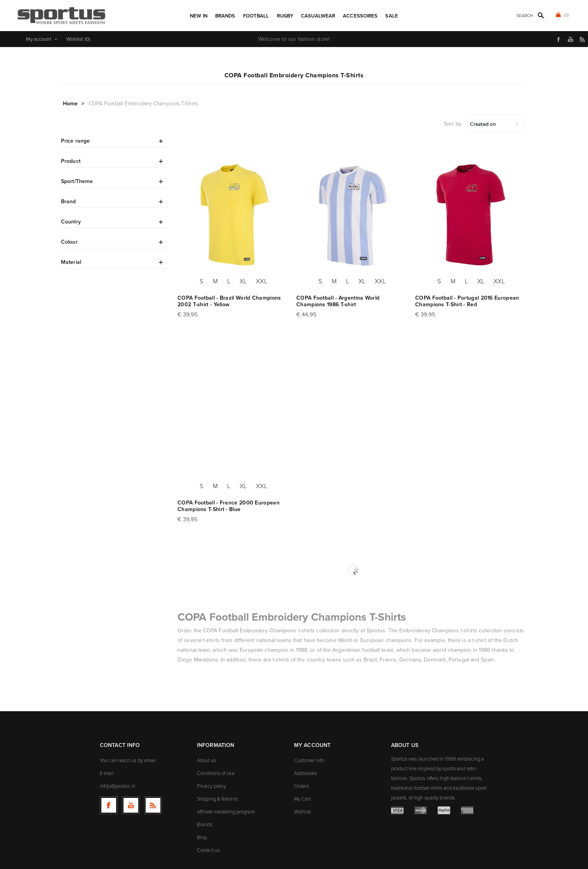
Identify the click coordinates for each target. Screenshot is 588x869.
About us (206, 760)
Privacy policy (211, 786)
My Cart (302, 799)
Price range (75, 141)
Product (71, 161)
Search (541, 15)
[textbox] (514, 16)
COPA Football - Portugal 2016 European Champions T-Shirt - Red (467, 301)
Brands (205, 825)
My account (39, 39)
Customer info (309, 760)
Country (71, 222)
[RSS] (153, 805)
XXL (261, 281)
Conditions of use (216, 773)
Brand (69, 202)
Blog (202, 837)
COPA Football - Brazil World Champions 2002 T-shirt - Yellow (229, 301)
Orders (302, 786)
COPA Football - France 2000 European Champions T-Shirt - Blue (229, 506)
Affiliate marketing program (226, 812)
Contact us (208, 850)
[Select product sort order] (495, 124)
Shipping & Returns (217, 799)
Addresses (305, 773)
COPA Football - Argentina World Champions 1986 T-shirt (338, 301)
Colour (69, 242)
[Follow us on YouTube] (131, 805)
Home (70, 104)
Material (71, 262)
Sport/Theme (77, 181)
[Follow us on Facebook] (109, 805)
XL (243, 281)
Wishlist (302, 812)
